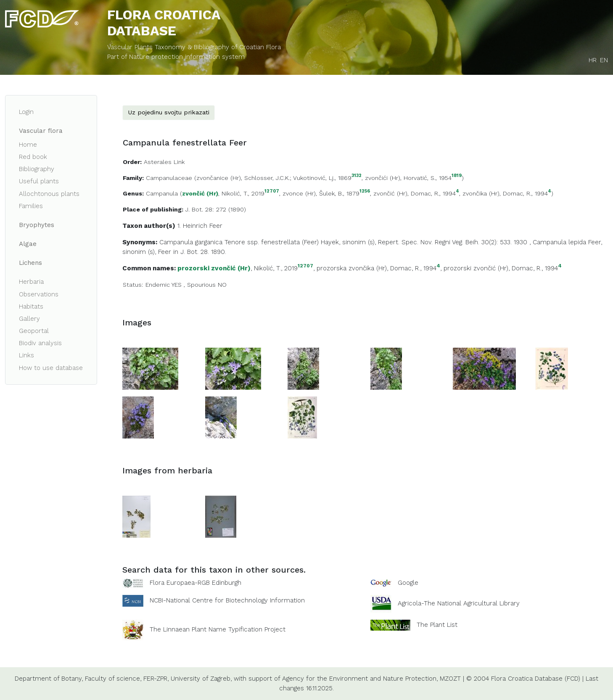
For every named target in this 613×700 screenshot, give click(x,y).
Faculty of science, (113, 679)
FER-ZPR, (156, 679)
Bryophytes (37, 225)
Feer (216, 226)
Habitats (31, 306)
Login (26, 112)
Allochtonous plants (49, 194)
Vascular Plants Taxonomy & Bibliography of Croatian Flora (194, 47)
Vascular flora (41, 131)
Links (26, 355)
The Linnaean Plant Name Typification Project (218, 629)
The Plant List (437, 625)
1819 (457, 176)
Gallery (29, 319)
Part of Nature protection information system (176, 57)
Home (28, 145)
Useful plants (39, 181)
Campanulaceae (169, 178)
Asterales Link (164, 162)
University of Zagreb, (201, 679)
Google (408, 583)
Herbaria (31, 282)
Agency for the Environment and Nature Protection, (360, 679)
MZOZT (450, 679)
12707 (272, 192)
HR (593, 60)
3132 (357, 176)
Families (31, 206)
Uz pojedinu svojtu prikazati (169, 112)
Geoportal (34, 331)
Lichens (30, 263)
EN (604, 60)
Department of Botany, (49, 679)
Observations (39, 294)
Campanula (162, 193)
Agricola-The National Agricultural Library (459, 603)
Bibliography (37, 169)
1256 (365, 192)
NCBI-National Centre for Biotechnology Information (227, 600)
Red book (33, 157)
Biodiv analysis (40, 343)
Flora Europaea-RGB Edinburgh (196, 583)
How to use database (51, 368)
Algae (28, 244)
